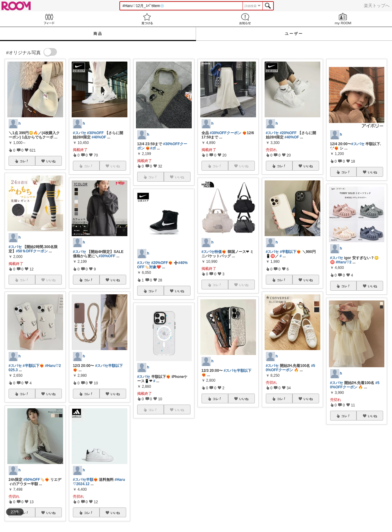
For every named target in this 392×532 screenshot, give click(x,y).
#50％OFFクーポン (32, 251)
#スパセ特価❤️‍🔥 (214, 252)
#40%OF (99, 137)
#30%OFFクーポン (226, 133)
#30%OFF (95, 133)
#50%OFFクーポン (290, 368)
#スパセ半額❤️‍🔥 (85, 480)
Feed (49, 19)
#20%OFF (288, 133)
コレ (24, 161)
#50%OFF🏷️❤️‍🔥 (36, 480)
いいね (51, 161)
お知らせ (245, 19)
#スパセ (15, 247)
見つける (147, 19)
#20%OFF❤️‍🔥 (162, 263)
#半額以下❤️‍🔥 (33, 366)
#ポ (153, 148)
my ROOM (343, 19)
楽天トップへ (377, 6)
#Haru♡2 (344, 262)
